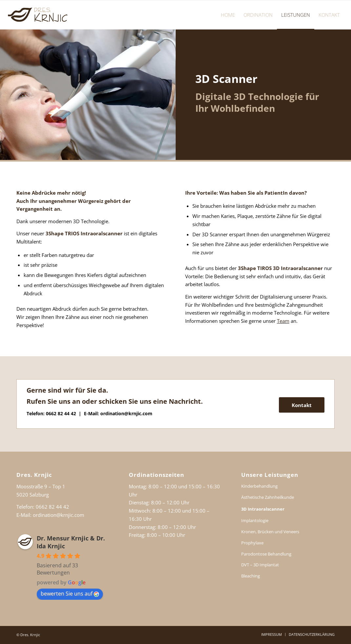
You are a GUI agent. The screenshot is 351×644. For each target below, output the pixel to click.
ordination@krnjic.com (126, 413)
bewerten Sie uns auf (70, 594)
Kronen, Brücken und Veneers (270, 532)
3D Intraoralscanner (263, 509)
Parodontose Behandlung (266, 554)
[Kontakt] (302, 405)
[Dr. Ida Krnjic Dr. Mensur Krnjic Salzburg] (38, 15)
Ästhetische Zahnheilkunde (268, 497)
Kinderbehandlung (259, 486)
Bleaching (251, 576)
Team (283, 321)
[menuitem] (228, 15)
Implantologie (255, 520)
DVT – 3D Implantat (260, 565)
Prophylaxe (252, 543)
